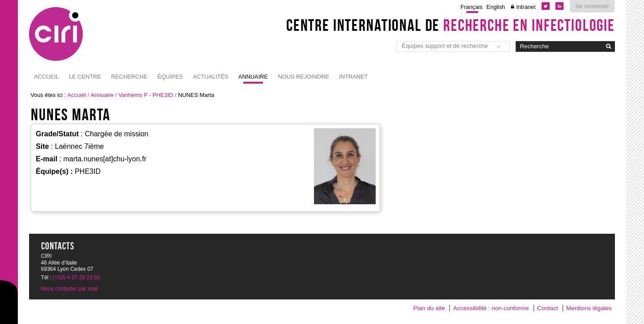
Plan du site (429, 308)
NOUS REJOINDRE (303, 77)
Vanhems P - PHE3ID (146, 95)
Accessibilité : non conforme (491, 308)
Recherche (129, 77)
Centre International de (451, 25)
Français (472, 7)
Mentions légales (589, 308)
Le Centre (85, 77)
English (496, 7)
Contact (548, 308)
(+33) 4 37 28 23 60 (76, 278)
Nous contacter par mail (70, 289)
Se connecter (592, 6)
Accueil (46, 77)
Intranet (526, 7)
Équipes (170, 77)
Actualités (210, 77)
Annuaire (253, 77)
